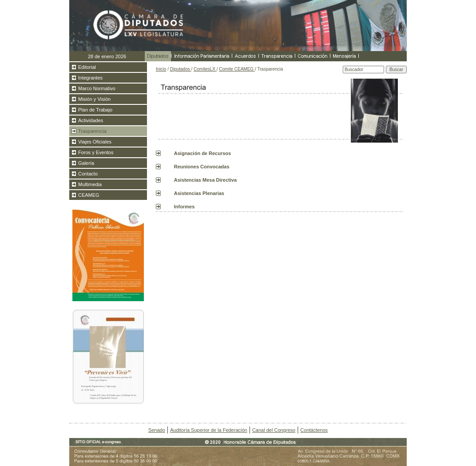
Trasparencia (92, 131)
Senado (157, 430)
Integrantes (90, 78)
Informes (184, 207)
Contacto (88, 174)
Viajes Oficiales (95, 142)
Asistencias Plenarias (199, 193)
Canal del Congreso (274, 430)
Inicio (161, 69)
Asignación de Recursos (202, 153)
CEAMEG (89, 195)
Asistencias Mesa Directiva (205, 180)
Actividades (91, 120)
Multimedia (90, 184)
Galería (86, 163)
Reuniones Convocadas (202, 167)
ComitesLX (205, 69)
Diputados (181, 69)
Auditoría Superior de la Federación (209, 430)
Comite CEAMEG (237, 69)
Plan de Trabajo (95, 110)
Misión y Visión (94, 99)
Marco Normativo (97, 88)
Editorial (87, 67)
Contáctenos (314, 430)
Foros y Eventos (96, 152)
